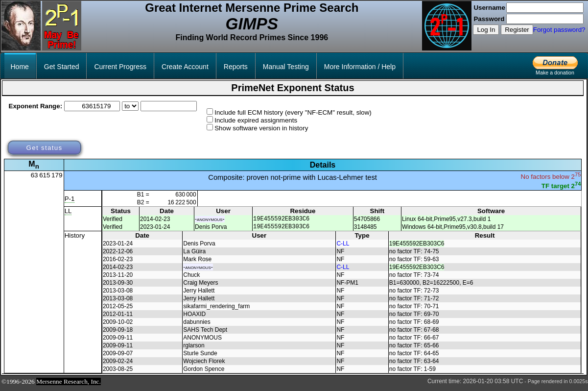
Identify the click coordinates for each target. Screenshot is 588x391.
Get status (44, 148)
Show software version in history (261, 128)
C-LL (343, 246)
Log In (486, 30)
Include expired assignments (256, 120)
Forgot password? (559, 30)
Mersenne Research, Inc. (69, 384)
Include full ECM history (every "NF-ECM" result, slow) (293, 112)
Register (517, 30)
